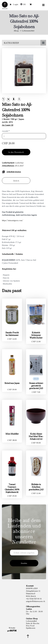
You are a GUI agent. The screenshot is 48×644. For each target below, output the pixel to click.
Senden (24, 563)
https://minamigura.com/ (12, 220)
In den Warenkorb (16, 152)
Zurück (16, 181)
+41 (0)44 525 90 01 (34, 599)
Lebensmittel (28, 31)
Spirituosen (31, 628)
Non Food (30, 626)
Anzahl (6, 131)
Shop (16, 31)
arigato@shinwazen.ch (36, 601)
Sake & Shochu (33, 623)
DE (24, 4)
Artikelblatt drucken (14, 172)
